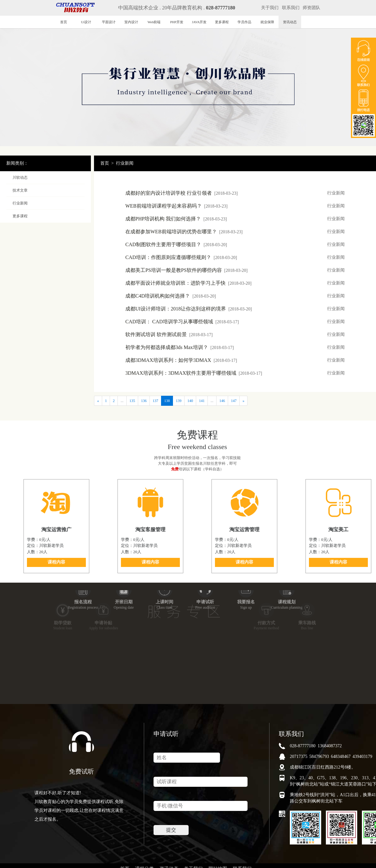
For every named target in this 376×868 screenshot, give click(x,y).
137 (155, 401)
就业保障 (267, 22)
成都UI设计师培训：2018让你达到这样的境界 (189, 309)
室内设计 (131, 22)
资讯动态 (290, 22)
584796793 (319, 757)
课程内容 (56, 562)
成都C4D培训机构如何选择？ (171, 296)
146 (222, 401)
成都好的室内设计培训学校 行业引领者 (182, 193)
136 (144, 401)
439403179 (362, 757)
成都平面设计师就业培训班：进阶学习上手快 (188, 283)
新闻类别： (17, 163)
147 (234, 401)
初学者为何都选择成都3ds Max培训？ (180, 347)
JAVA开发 (199, 22)
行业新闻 (125, 163)
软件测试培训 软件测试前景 (169, 334)
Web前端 (154, 22)
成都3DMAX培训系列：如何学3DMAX (181, 360)
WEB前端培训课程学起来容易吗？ (176, 206)
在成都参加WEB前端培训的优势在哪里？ (184, 232)
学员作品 (244, 22)
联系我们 (291, 8)
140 (190, 401)
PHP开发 (177, 22)
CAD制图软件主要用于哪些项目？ (176, 244)
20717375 (299, 757)
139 (179, 401)
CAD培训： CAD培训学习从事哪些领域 (182, 322)
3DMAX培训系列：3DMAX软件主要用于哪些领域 (194, 373)
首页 (64, 22)
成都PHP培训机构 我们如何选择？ (176, 219)
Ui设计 (86, 22)
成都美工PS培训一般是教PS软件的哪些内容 (186, 270)
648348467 (341, 757)
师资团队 (311, 8)
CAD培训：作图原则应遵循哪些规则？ (181, 257)
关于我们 (270, 8)
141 (202, 401)
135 (132, 401)
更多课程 (222, 22)
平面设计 (109, 22)
